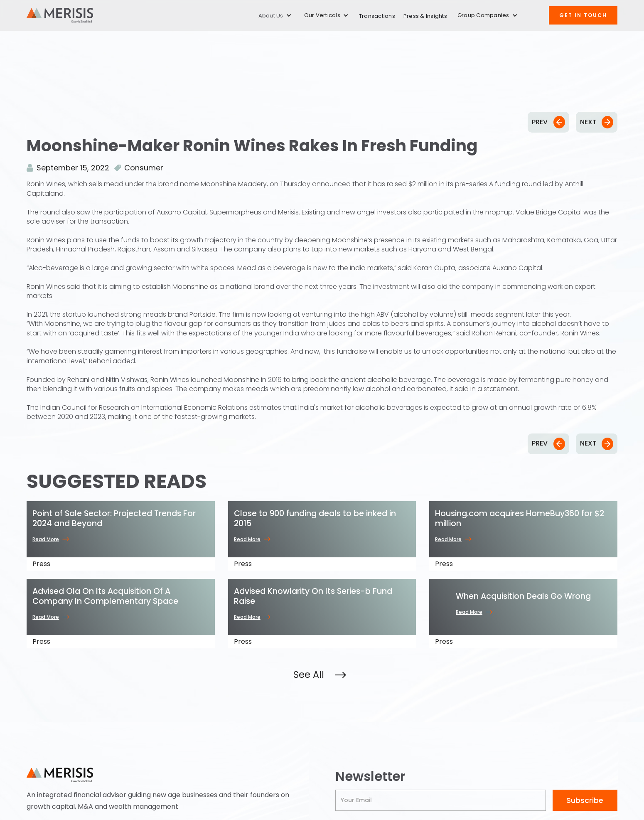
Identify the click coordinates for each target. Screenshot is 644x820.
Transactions (377, 16)
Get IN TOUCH (583, 15)
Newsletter (370, 777)
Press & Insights (425, 16)
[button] (275, 16)
